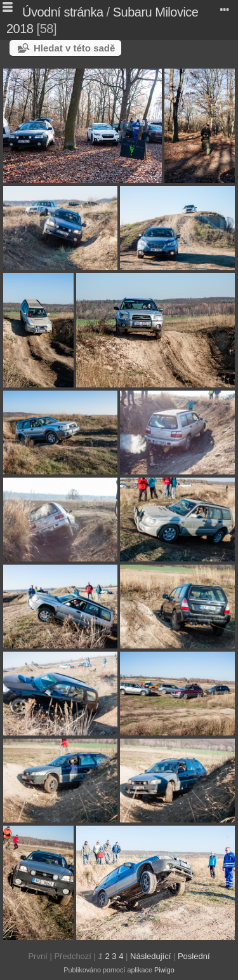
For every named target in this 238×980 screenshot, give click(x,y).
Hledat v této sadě (74, 48)
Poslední (194, 956)
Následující (150, 956)
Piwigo (164, 970)
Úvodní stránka (63, 12)
